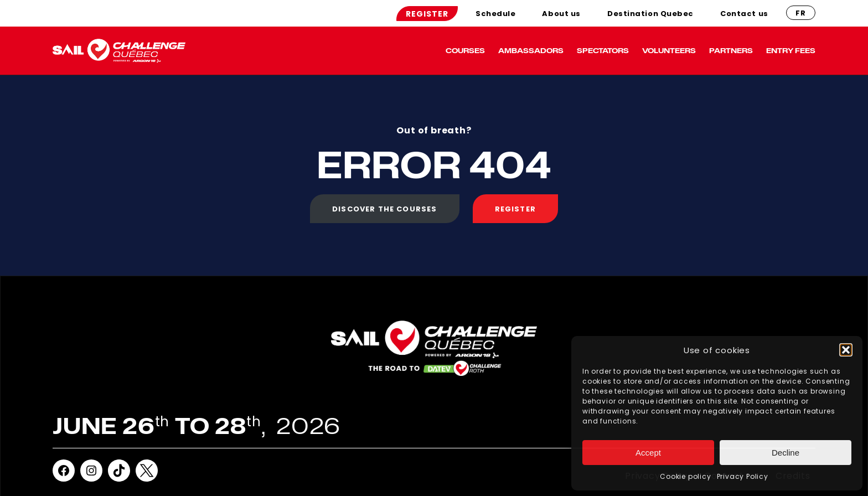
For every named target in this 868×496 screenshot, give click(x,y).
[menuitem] (427, 14)
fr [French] (801, 13)
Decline (786, 453)
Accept (648, 453)
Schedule (495, 14)
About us (561, 14)
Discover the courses (384, 209)
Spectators (603, 50)
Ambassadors (531, 50)
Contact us (744, 14)
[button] (846, 350)
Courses (465, 50)
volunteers (669, 50)
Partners (731, 50)
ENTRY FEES (791, 50)
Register (427, 14)
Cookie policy (685, 476)
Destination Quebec (650, 14)
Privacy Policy (743, 476)
